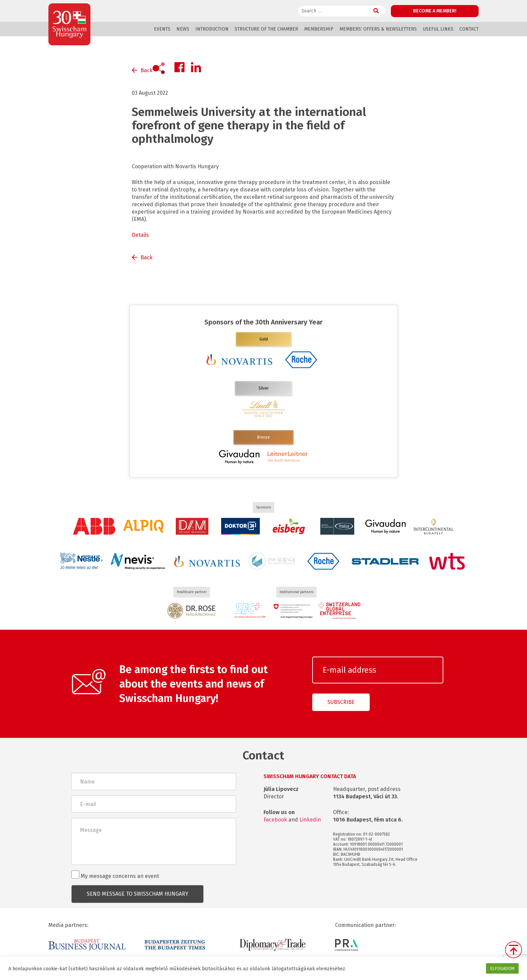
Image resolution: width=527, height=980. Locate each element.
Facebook (275, 820)
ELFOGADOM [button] (502, 968)
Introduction (212, 29)
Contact (469, 29)
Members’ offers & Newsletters (378, 29)
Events (162, 29)
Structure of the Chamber (266, 29)
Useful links (438, 29)
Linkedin (310, 820)
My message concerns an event (115, 875)
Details (140, 235)
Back (147, 70)
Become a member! (435, 11)
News (183, 29)
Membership (319, 29)
